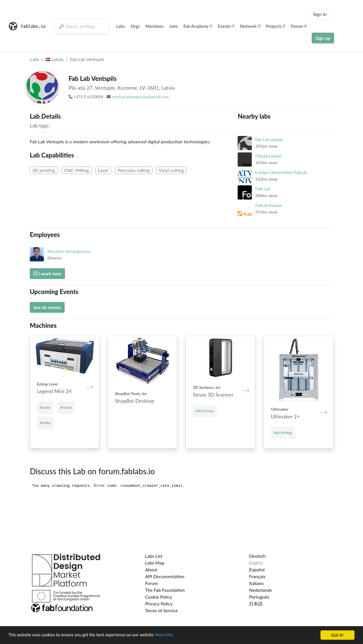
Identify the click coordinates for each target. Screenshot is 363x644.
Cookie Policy (159, 597)
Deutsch (257, 556)
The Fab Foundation (165, 590)
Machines (155, 26)
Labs (121, 26)
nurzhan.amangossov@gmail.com (140, 97)
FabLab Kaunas (269, 205)
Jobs (174, 26)
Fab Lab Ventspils (87, 59)
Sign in (320, 14)
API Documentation (165, 576)
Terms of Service (162, 610)
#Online (45, 423)
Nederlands (260, 590)
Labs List (154, 556)
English (256, 563)
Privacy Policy (159, 604)
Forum (299, 26)
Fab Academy (198, 26)
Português (259, 597)
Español (257, 569)
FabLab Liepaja (268, 156)
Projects (276, 26)
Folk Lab (263, 189)
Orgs (135, 26)
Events (226, 26)
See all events (47, 307)
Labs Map (155, 563)
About (151, 569)
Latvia (54, 59)
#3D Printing (283, 433)
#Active (45, 407)
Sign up (323, 38)
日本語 (256, 604)
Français (257, 576)
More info (174, 635)
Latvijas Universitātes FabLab (281, 172)
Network (250, 26)
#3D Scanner (205, 411)
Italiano (256, 583)
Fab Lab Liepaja (269, 140)
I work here (47, 273)
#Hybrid (66, 407)
